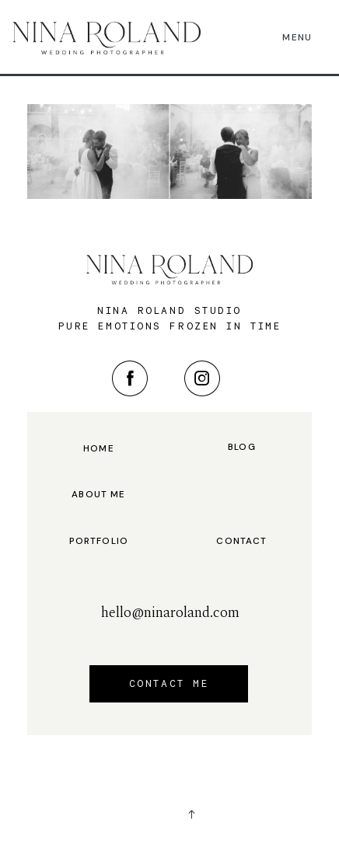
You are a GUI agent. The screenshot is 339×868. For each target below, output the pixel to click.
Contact (241, 542)
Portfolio (99, 542)
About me (98, 495)
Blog (242, 448)
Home (99, 449)
